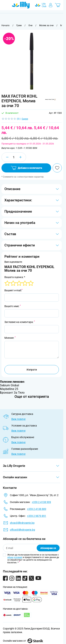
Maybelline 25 (9, 389)
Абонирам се (48, 548)
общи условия (15, 557)
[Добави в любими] (57, 168)
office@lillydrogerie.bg (22, 530)
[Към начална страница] (5, 25)
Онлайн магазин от (23, 641)
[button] (50, 100)
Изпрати (32, 370)
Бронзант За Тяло (12, 393)
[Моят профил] (51, 5)
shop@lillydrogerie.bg (22, 523)
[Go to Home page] (21, 5)
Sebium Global (10, 385)
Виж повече (18, 419)
